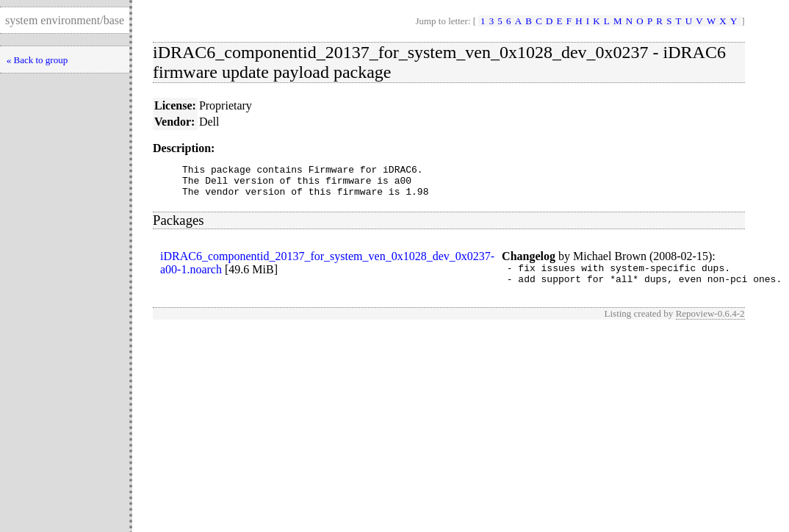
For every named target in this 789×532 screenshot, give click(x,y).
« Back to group (37, 60)
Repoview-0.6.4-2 (710, 324)
